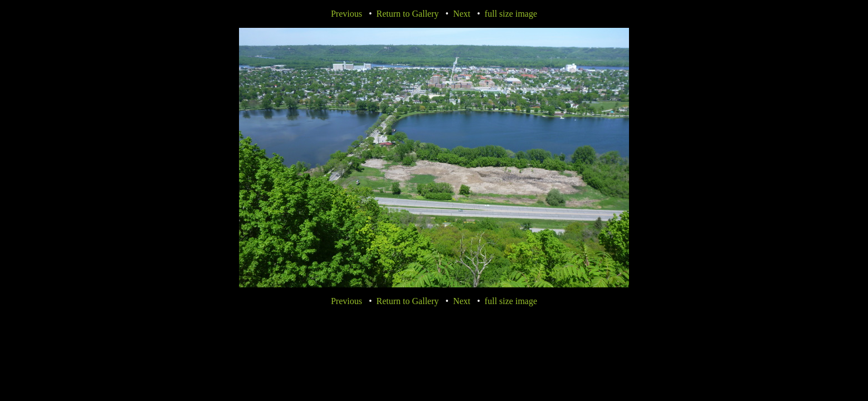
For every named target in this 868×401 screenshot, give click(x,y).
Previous (347, 14)
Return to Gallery (408, 14)
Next (462, 14)
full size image (511, 14)
